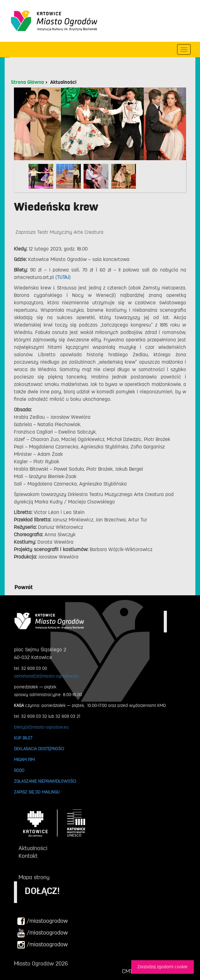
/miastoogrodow (42, 921)
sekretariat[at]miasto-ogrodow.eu (46, 676)
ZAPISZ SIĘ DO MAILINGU (37, 792)
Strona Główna (27, 82)
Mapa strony (34, 877)
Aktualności (63, 82)
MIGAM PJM (24, 760)
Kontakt (28, 856)
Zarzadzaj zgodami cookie (163, 967)
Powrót (24, 587)
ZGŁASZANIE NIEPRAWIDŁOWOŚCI (45, 781)
